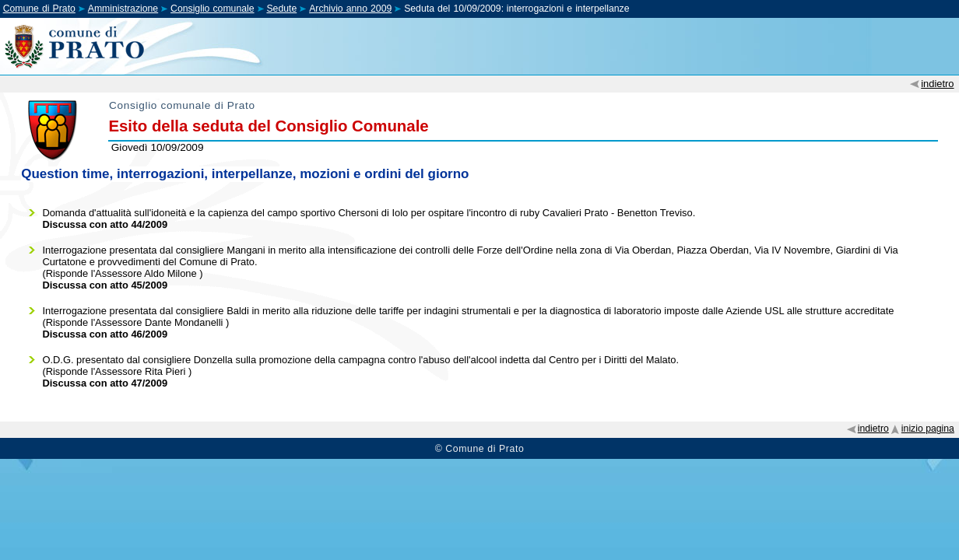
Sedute (281, 9)
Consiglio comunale (212, 9)
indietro (937, 84)
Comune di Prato (39, 9)
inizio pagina (928, 429)
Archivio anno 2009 (350, 9)
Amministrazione (123, 9)
